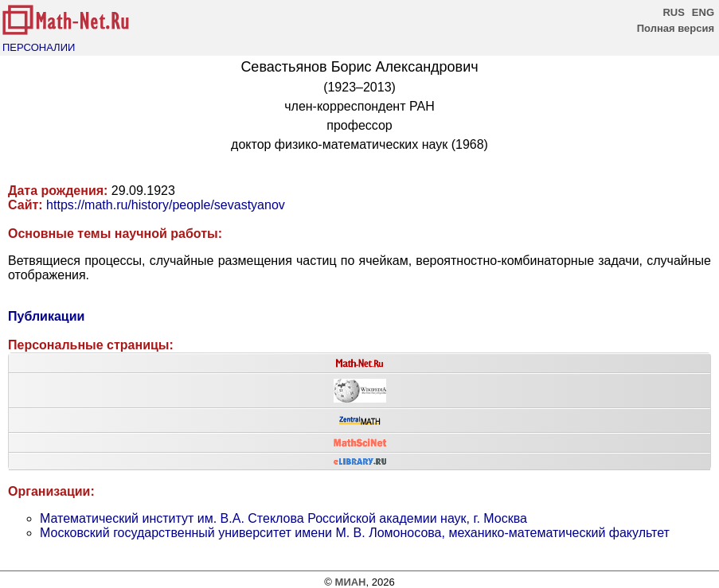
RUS (673, 12)
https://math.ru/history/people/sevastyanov (166, 205)
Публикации (46, 316)
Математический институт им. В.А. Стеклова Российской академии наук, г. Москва (283, 518)
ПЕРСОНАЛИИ (39, 47)
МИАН (351, 582)
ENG (703, 12)
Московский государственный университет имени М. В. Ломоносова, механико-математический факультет (355, 533)
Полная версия (676, 28)
